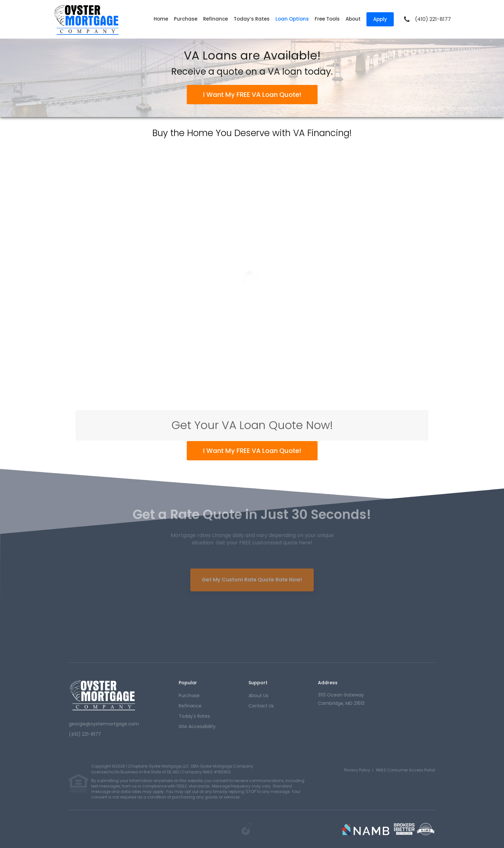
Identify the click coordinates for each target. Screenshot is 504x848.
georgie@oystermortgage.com (104, 724)
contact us (261, 706)
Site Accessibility (197, 726)
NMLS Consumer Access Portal (406, 770)
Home (161, 19)
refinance (190, 706)
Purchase (186, 19)
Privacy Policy (357, 770)
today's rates (194, 716)
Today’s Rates (252, 19)
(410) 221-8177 (433, 19)
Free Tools (327, 19)
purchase (189, 696)
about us (258, 696)
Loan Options (292, 19)
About (353, 19)
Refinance (216, 19)
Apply (380, 19)
